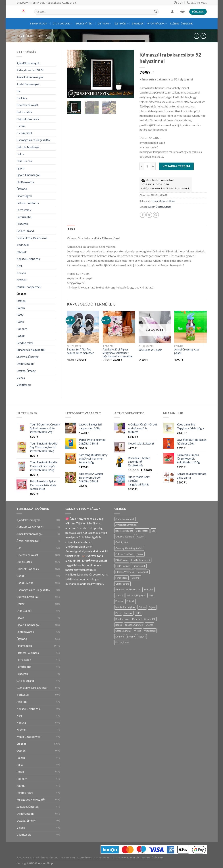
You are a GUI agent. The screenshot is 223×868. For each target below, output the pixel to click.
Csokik (21, 126)
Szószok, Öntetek (28, 357)
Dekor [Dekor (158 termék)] (140, 554)
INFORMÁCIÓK (157, 24)
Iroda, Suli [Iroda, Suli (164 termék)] (148, 589)
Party (20, 315)
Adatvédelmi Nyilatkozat (93, 858)
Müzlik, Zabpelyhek (29, 287)
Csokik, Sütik (25, 133)
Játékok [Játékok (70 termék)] (119, 595)
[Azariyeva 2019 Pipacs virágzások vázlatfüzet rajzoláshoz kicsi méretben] (119, 327)
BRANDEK (138, 24)
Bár (19, 91)
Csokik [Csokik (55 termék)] (141, 537)
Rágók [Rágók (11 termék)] (119, 625)
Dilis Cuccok (62, 24)
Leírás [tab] (71, 229)
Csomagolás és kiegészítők (33, 140)
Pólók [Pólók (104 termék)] (138, 613)
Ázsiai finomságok (28, 84)
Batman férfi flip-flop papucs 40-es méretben (81, 351)
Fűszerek (22, 224)
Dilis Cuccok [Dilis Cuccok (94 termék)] (122, 560)
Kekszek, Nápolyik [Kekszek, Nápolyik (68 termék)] (136, 595)
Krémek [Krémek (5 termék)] (131, 601)
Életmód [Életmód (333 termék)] (120, 637)
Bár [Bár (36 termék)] (153, 531)
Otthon (104, 24)
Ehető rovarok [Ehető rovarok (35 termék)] (123, 566)
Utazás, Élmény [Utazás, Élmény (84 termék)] (123, 631)
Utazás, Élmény (26, 371)
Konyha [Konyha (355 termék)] (119, 601)
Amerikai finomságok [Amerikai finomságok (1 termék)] (126, 525)
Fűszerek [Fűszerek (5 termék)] (136, 578)
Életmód (122, 24)
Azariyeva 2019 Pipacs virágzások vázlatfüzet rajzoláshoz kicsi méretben (118, 353)
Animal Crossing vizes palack (187, 351)
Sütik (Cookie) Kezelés (125, 858)
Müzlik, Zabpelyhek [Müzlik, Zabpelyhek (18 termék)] (125, 607)
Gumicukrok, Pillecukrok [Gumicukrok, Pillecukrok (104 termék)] (128, 589)
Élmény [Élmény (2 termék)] (131, 637)
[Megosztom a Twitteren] (149, 215)
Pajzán (21, 308)
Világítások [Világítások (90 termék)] (150, 631)
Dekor (20, 154)
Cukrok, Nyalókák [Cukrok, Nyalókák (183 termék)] (125, 554)
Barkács (22, 98)
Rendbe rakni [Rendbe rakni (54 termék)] (122, 619)
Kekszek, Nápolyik (28, 259)
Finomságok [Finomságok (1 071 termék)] (139, 566)
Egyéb (20, 168)
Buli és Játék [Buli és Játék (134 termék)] (142, 531)
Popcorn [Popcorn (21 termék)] (128, 613)
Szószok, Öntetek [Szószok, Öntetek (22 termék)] (134, 625)
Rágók (21, 336)
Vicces (21, 378)
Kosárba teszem (176, 166)
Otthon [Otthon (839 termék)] (142, 607)
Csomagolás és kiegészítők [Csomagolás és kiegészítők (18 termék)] (129, 548)
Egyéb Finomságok (28, 175)
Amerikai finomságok (30, 77)
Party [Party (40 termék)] (118, 613)
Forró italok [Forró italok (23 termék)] (143, 572)
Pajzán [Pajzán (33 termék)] (152, 607)
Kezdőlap (25, 36)
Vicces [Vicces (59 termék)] (138, 631)
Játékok (22, 252)
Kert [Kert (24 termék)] (151, 595)
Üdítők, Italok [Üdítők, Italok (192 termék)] (122, 642)
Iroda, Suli (23, 245)
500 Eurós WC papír (150, 350)
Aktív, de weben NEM (30, 70)
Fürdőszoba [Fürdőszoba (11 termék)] (121, 578)
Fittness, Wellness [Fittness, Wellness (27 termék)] (125, 572)
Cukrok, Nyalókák (28, 147)
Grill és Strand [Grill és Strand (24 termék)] (122, 584)
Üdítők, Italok (25, 364)
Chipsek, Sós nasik (28, 119)
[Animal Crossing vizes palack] (190, 327)
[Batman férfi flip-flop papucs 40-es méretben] (83, 327)
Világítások (24, 385)
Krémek (21, 280)
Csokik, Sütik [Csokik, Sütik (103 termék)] (122, 542)
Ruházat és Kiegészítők (31, 350)
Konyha (21, 273)
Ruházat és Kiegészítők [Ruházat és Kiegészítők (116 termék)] (144, 619)
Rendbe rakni (25, 343)
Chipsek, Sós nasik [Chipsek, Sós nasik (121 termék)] (125, 537)
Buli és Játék (85, 24)
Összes (45, 36)
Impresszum (67, 858)
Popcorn (22, 329)
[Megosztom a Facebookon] (143, 215)
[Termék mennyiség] (147, 166)
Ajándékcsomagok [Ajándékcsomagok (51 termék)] (125, 519)
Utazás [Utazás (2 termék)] (150, 625)
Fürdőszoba (24, 217)
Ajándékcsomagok (28, 63)
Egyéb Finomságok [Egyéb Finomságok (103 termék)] (141, 560)
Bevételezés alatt (27, 105)
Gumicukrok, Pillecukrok (32, 238)
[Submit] (155, 12)
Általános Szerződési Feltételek (37, 858)
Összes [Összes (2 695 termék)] (142, 637)
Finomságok (40, 24)
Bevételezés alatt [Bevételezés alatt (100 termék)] (124, 531)
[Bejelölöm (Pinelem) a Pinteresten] (156, 215)
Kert (19, 266)
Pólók (20, 322)
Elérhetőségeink (182, 24)
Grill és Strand (25, 231)
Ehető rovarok (25, 182)
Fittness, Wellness (28, 203)
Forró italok (24, 210)
